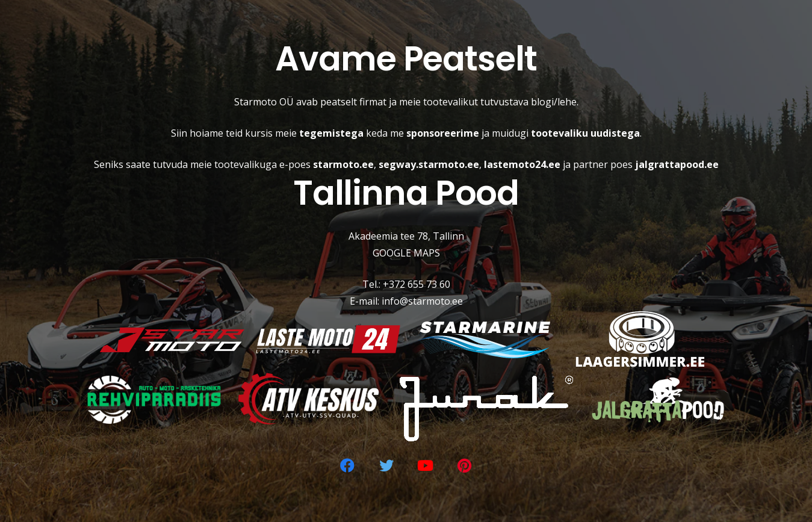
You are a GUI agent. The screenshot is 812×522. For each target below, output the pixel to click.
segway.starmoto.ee (429, 164)
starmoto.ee (343, 164)
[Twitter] (386, 465)
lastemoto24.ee (522, 164)
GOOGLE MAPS (406, 253)
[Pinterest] (465, 465)
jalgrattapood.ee (677, 164)
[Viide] (172, 340)
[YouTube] (426, 465)
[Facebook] (347, 465)
